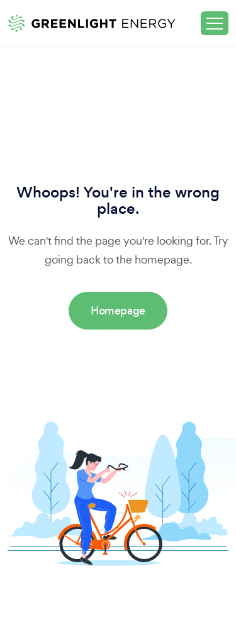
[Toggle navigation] (215, 23)
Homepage (118, 311)
